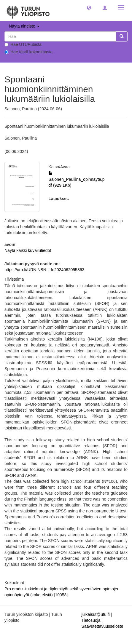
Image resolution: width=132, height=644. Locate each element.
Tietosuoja (91, 620)
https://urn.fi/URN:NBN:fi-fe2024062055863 (44, 270)
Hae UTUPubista (23, 44)
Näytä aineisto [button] (24, 26)
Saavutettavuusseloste (102, 626)
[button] (89, 7)
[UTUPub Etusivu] (28, 10)
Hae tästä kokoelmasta (28, 52)
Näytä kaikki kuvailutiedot (28, 250)
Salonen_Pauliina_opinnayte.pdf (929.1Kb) (76, 179)
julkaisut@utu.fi (96, 614)
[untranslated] (60, 36)
